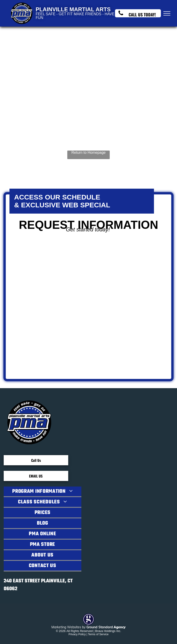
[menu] (167, 13)
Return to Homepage (89, 153)
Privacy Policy (77, 634)
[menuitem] (43, 492)
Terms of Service (98, 634)
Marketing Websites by (68, 627)
